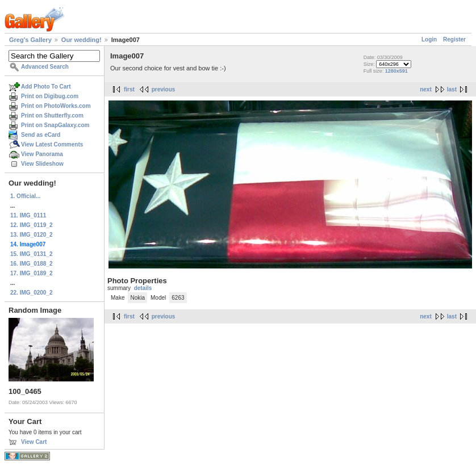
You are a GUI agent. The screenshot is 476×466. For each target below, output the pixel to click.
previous (164, 89)
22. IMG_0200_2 (32, 293)
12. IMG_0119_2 (32, 225)
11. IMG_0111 (28, 215)
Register (454, 39)
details (143, 288)
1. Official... (25, 196)
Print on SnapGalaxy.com (55, 125)
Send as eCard (41, 135)
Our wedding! (82, 40)
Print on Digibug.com (50, 96)
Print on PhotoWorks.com (56, 106)
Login (429, 39)
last (452, 89)
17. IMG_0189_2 (32, 273)
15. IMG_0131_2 (32, 254)
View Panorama (42, 154)
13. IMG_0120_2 (32, 235)
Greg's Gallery (30, 40)
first (129, 89)
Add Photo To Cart (46, 87)
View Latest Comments (52, 144)
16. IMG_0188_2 (32, 264)
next (426, 89)
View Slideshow (42, 164)
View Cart (34, 442)
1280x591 (396, 71)
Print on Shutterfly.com (52, 116)
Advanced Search (45, 67)
